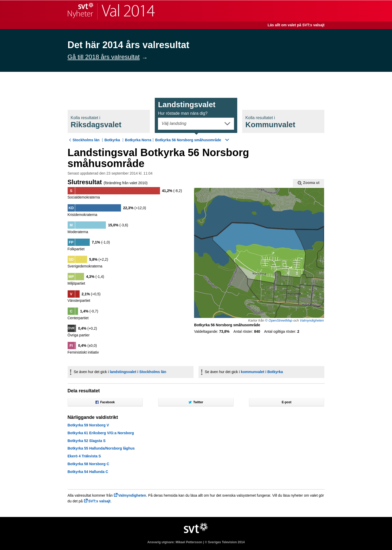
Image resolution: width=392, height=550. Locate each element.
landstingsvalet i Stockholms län (138, 372)
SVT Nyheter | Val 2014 (111, 11)
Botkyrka (112, 140)
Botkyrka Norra (138, 140)
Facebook (105, 402)
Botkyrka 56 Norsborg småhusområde (188, 140)
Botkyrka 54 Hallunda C (88, 472)
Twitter (196, 402)
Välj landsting (174, 123)
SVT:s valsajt (99, 501)
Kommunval (270, 122)
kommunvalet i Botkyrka (262, 372)
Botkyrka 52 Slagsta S (87, 441)
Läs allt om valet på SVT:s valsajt (296, 25)
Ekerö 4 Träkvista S (84, 456)
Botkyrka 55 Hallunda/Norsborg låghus (101, 448)
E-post (287, 402)
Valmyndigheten (312, 320)
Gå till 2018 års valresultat (104, 57)
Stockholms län (86, 140)
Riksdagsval (96, 122)
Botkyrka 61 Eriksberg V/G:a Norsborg (101, 433)
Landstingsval (187, 108)
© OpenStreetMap (279, 320)
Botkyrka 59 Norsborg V (88, 425)
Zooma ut (309, 183)
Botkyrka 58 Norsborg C (88, 464)
